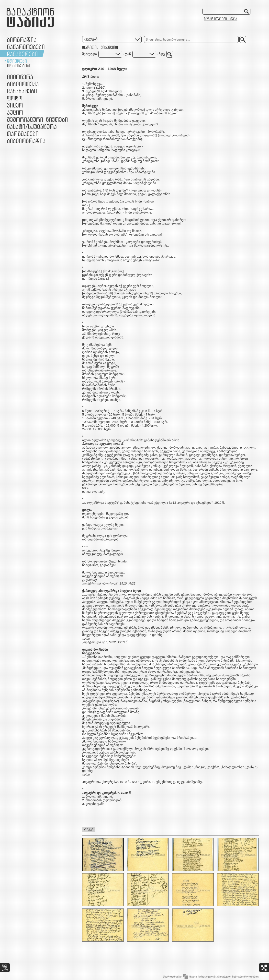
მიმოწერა (20, 77)
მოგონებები (19, 66)
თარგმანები (23, 134)
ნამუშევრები (32, 126)
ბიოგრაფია (22, 40)
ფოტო (15, 98)
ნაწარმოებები (26, 47)
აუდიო (15, 112)
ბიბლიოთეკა (23, 84)
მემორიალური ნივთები (37, 119)
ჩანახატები (22, 91)
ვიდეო (15, 105)
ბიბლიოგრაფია (26, 141)
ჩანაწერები (22, 54)
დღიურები (17, 61)
